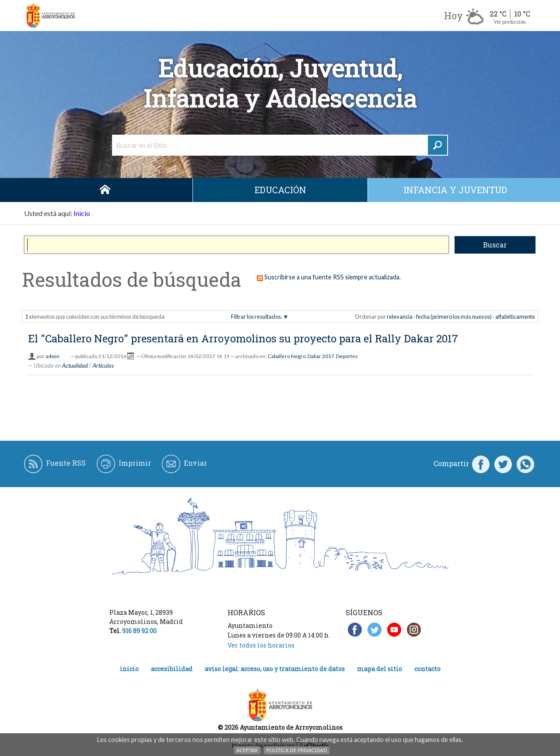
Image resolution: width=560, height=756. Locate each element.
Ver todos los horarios (261, 645)
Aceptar (247, 750)
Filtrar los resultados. (257, 317)
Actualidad (75, 366)
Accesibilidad (172, 669)
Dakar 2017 (321, 356)
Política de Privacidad (297, 750)
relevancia (400, 317)
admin (52, 356)
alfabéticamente (515, 317)
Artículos (103, 366)
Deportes (347, 356)
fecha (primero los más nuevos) (454, 317)
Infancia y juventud (455, 190)
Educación (280, 190)
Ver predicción (510, 22)
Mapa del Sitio (380, 669)
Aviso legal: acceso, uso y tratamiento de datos (275, 669)
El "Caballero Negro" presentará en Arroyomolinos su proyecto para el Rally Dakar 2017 (243, 338)
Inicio (105, 190)
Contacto (427, 669)
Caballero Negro (287, 356)
